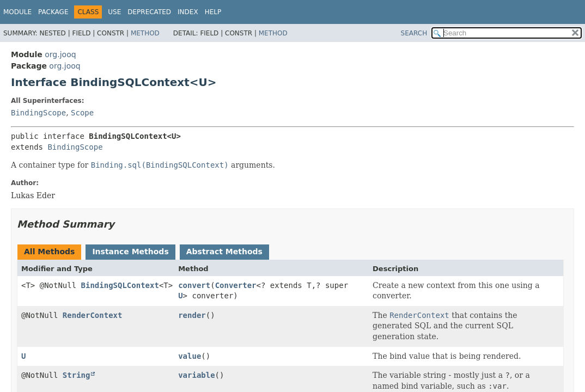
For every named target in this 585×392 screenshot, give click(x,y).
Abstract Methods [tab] (224, 252)
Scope (82, 113)
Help (213, 12)
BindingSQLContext (120, 285)
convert (194, 285)
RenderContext (93, 315)
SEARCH (414, 33)
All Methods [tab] (49, 252)
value (190, 356)
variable (196, 375)
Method (145, 33)
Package (53, 12)
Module (17, 12)
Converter (236, 285)
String (77, 375)
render (192, 315)
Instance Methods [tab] (130, 252)
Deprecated (149, 12)
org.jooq (60, 54)
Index (188, 12)
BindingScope (38, 113)
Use (114, 12)
